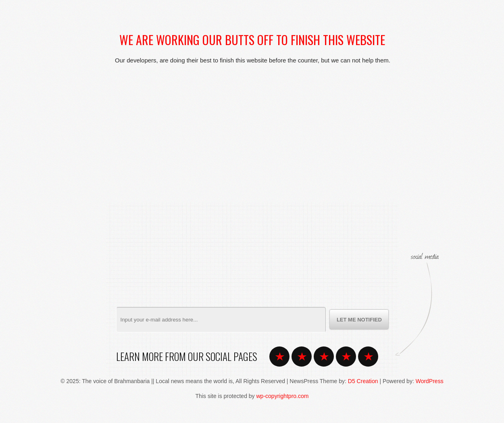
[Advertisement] (252, 126)
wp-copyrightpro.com (283, 396)
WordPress (430, 381)
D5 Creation (363, 381)
